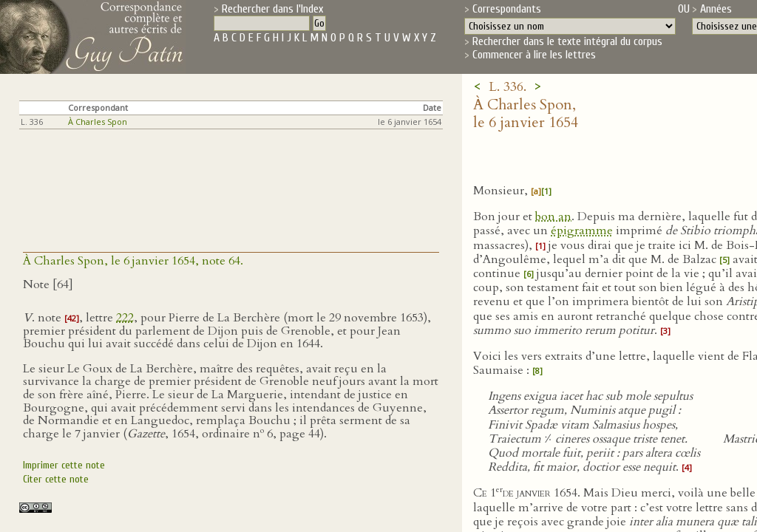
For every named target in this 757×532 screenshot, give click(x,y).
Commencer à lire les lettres (534, 55)
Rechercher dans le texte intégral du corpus (567, 41)
